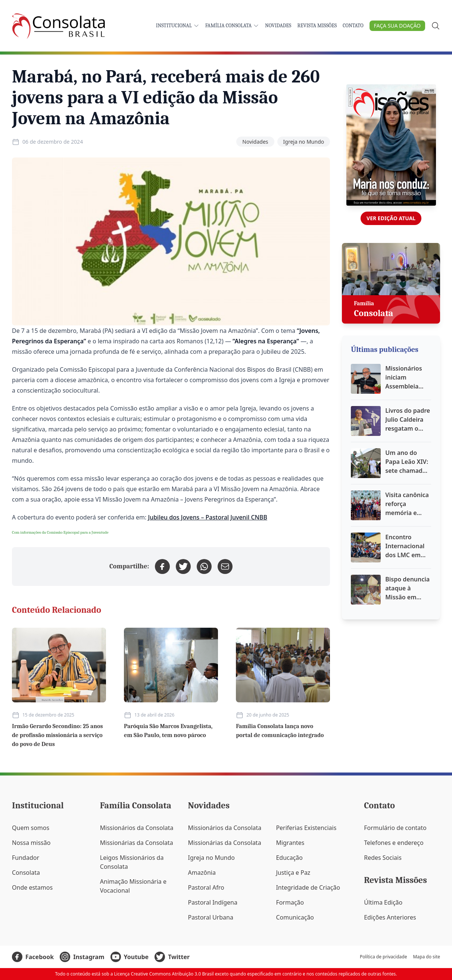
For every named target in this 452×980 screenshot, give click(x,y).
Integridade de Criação (308, 887)
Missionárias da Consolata (137, 843)
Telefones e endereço (394, 843)
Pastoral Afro (206, 887)
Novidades (278, 26)
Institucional (178, 26)
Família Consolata (232, 26)
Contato (353, 26)
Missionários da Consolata (137, 828)
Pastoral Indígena (213, 902)
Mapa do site (426, 957)
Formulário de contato (395, 828)
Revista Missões (317, 26)
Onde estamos (32, 887)
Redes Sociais (383, 858)
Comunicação (295, 917)
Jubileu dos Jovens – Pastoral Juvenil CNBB (208, 517)
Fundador (26, 858)
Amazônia (202, 873)
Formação (290, 902)
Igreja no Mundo (304, 142)
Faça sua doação (397, 26)
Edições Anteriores (390, 917)
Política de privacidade (383, 957)
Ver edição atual (391, 218)
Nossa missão (31, 843)
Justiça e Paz (293, 873)
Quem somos (31, 828)
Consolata (26, 873)
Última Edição (383, 902)
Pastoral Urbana (211, 917)
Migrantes (290, 843)
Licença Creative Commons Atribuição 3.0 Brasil (164, 974)
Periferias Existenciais (306, 828)
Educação (289, 858)
